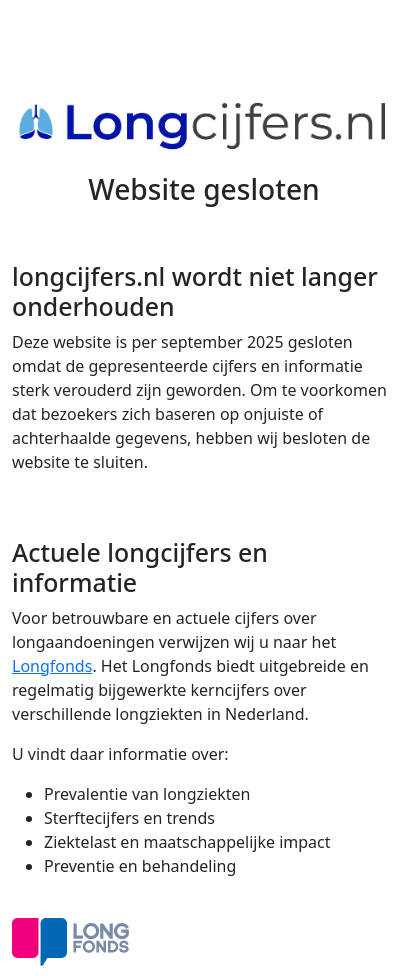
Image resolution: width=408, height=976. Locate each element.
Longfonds (52, 666)
